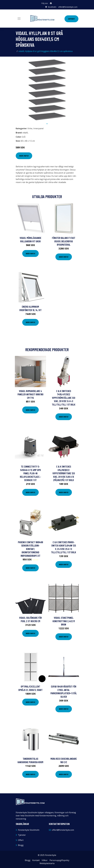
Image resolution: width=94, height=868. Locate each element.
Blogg (21, 845)
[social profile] (51, 3)
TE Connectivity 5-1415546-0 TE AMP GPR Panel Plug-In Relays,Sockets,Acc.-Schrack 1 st (30, 473)
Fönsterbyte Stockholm (29, 830)
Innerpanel (38, 128)
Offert (71, 19)
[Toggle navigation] (19, 19)
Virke (30, 128)
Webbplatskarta (47, 863)
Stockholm (52, 7)
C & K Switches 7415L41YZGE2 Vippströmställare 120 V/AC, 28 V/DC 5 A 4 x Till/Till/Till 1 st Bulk (64, 398)
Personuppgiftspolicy (59, 860)
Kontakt (36, 860)
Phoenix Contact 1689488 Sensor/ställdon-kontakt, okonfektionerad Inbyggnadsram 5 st (30, 549)
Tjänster (22, 835)
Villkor (45, 860)
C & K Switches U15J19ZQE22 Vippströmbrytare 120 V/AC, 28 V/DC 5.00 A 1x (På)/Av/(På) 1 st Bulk (64, 473)
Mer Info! (24, 156)
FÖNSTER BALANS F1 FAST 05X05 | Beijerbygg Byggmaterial (64, 241)
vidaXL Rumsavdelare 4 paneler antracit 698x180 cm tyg (30, 394)
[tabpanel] (47, 90)
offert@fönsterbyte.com (68, 7)
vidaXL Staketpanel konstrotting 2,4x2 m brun (64, 621)
